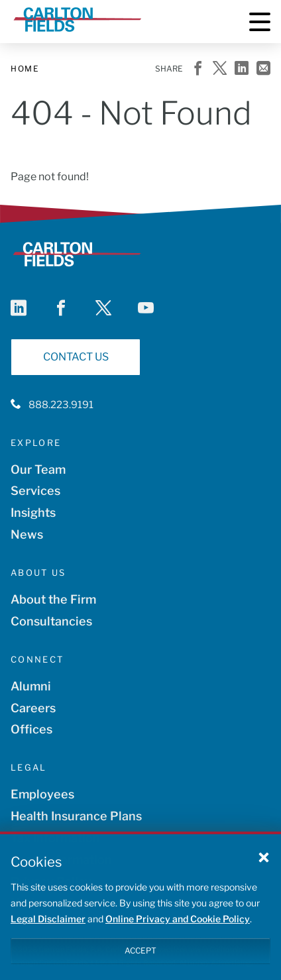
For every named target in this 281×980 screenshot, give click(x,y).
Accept (140, 958)
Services (35, 491)
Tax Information (55, 838)
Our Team (38, 469)
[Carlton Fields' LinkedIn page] (19, 309)
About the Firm (53, 599)
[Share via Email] (263, 69)
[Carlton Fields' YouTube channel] (146, 309)
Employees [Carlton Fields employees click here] (42, 794)
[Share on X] (220, 69)
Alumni (31, 686)
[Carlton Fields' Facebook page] (61, 309)
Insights (33, 513)
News (27, 534)
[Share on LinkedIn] (242, 69)
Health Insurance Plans (76, 816)
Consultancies (51, 621)
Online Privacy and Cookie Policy (178, 927)
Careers (33, 708)
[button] (264, 865)
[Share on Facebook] (198, 69)
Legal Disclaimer (48, 927)
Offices (31, 729)
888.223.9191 (61, 405)
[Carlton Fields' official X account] (103, 309)
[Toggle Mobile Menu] (260, 22)
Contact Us (76, 357)
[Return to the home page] (77, 35)
